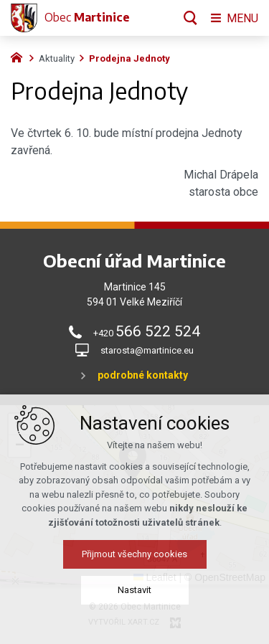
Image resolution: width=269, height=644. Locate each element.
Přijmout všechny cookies (134, 571)
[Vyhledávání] (190, 18)
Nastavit (134, 607)
